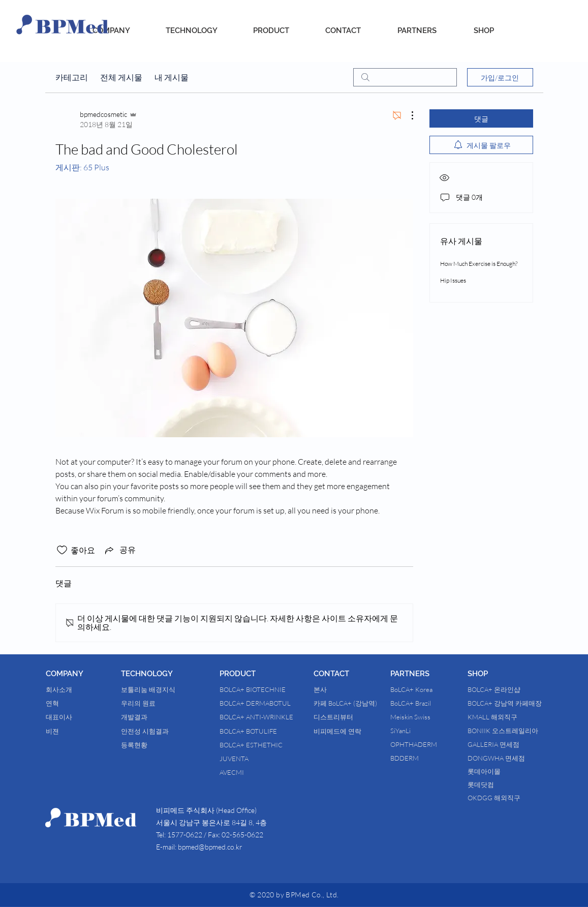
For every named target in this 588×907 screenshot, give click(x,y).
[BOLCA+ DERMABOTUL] (268, 703)
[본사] (341, 689)
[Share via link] (119, 550)
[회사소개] (73, 689)
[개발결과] (148, 717)
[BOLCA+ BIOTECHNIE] (265, 689)
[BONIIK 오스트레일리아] (510, 731)
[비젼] (68, 731)
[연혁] (71, 703)
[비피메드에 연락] (337, 731)
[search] (405, 77)
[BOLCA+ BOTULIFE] (270, 731)
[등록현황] (162, 745)
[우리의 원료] (152, 703)
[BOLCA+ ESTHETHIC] (262, 745)
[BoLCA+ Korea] (423, 689)
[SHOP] (484, 31)
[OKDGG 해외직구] (503, 798)
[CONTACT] (343, 31)
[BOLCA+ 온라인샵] (513, 689)
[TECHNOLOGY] (192, 31)
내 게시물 (172, 77)
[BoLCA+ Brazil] (424, 703)
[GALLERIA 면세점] (508, 744)
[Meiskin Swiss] (422, 717)
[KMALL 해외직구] (501, 717)
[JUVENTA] (255, 759)
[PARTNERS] (417, 31)
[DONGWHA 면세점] (517, 758)
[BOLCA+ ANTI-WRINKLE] (270, 717)
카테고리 (72, 77)
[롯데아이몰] (504, 771)
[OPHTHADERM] (422, 744)
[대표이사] (73, 717)
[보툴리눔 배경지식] (157, 689)
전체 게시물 (121, 77)
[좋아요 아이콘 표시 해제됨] (62, 550)
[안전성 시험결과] (152, 731)
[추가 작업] (407, 115)
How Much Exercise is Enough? (479, 264)
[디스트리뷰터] (339, 717)
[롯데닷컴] (498, 784)
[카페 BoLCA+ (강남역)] (345, 703)
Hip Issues (453, 280)
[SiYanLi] (408, 731)
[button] (83, 674)
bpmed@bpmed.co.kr (210, 847)
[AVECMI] (255, 772)
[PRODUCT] (271, 31)
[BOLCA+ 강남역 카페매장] (512, 703)
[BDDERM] (410, 758)
